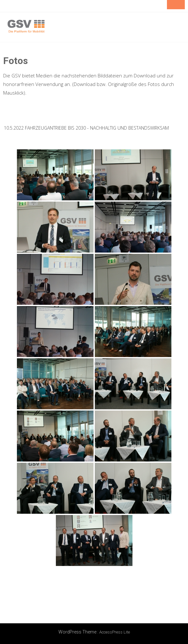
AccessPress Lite (115, 632)
